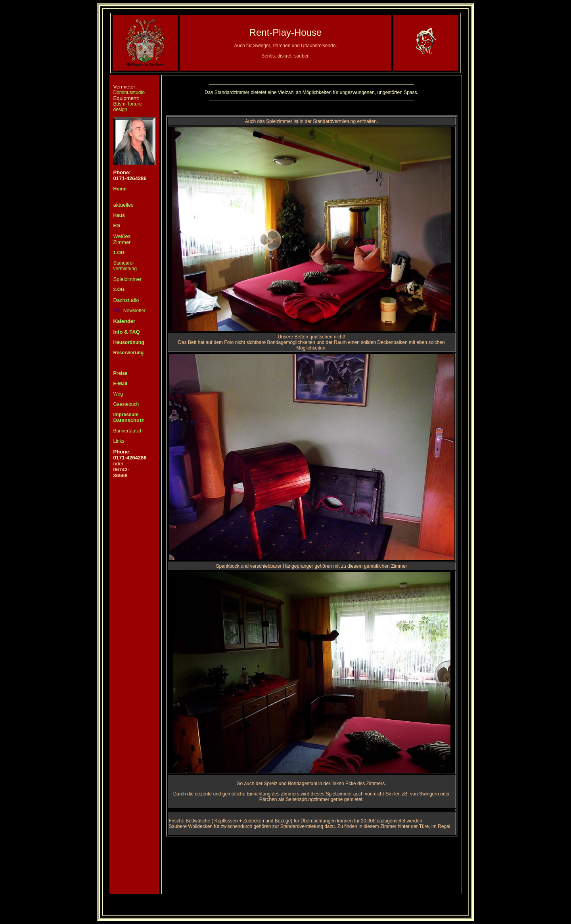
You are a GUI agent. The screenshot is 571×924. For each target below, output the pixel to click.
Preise (121, 373)
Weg (118, 394)
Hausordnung (129, 342)
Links (119, 441)
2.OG (119, 290)
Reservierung (129, 353)
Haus (119, 215)
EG (117, 226)
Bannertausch (128, 431)
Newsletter (130, 311)
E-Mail (120, 384)
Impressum (126, 415)
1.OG (119, 253)
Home (120, 189)
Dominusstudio (129, 92)
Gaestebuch (126, 404)
